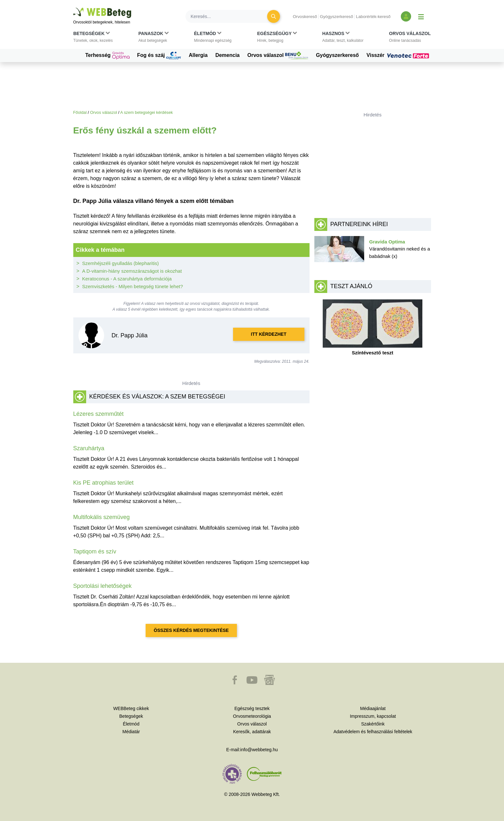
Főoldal (80, 112)
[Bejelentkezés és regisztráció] (406, 16)
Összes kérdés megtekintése (191, 630)
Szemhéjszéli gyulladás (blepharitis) (121, 263)
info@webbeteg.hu (259, 750)
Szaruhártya (89, 448)
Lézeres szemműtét (99, 414)
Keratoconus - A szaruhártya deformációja (127, 279)
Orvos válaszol (278, 56)
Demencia (228, 55)
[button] (93, 38)
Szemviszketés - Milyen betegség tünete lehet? (133, 286)
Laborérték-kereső (373, 17)
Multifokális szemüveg (102, 517)
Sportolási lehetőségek (103, 586)
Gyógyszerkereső (336, 17)
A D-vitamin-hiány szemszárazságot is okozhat (132, 271)
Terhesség (107, 56)
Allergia (198, 55)
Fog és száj (159, 56)
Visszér (399, 55)
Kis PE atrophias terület (104, 483)
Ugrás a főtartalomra (73, 8)
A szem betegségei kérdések (147, 112)
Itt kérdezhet (269, 334)
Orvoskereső (305, 17)
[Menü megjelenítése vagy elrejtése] (421, 16)
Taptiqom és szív (95, 552)
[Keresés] (230, 16)
